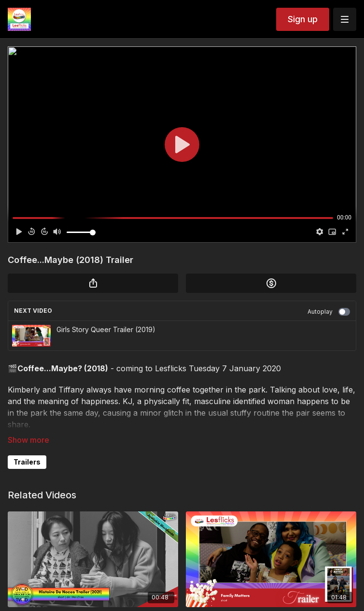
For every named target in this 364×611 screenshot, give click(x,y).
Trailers (27, 462)
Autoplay (329, 312)
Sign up (303, 19)
